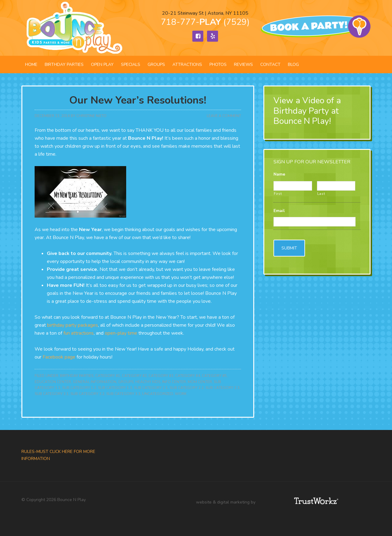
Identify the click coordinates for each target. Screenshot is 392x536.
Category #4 (188, 376)
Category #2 (134, 376)
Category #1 (108, 376)
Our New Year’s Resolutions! (138, 100)
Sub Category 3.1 (52, 394)
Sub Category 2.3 (222, 388)
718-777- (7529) (205, 22)
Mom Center (200, 382)
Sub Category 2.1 (151, 388)
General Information (95, 382)
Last (321, 194)
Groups (126, 382)
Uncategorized (158, 394)
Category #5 (214, 376)
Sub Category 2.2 (187, 388)
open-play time (121, 333)
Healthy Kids (148, 382)
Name (279, 174)
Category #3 (161, 376)
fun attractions (79, 333)
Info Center (174, 382)
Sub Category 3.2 (87, 394)
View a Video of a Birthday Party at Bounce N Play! (307, 111)
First (278, 194)
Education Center (53, 382)
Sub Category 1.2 (79, 388)
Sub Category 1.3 (115, 388)
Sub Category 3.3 (123, 394)
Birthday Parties (77, 376)
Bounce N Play (73, 28)
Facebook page (59, 357)
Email (279, 211)
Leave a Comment (224, 116)
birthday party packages (73, 325)
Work (181, 394)
